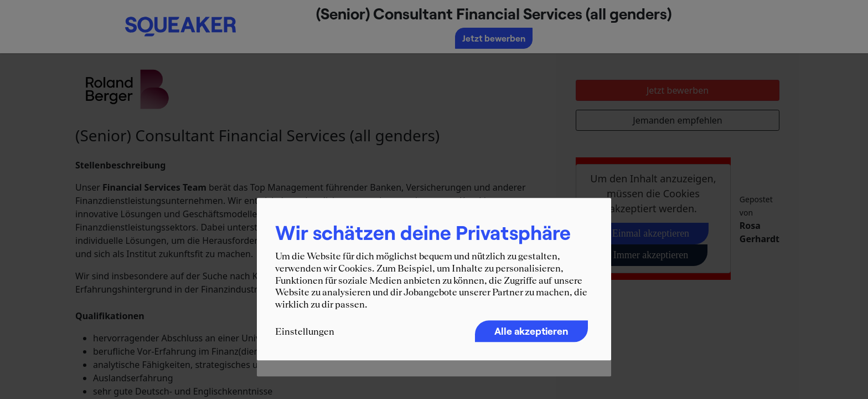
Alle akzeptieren (531, 331)
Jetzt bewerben (494, 38)
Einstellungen (305, 332)
